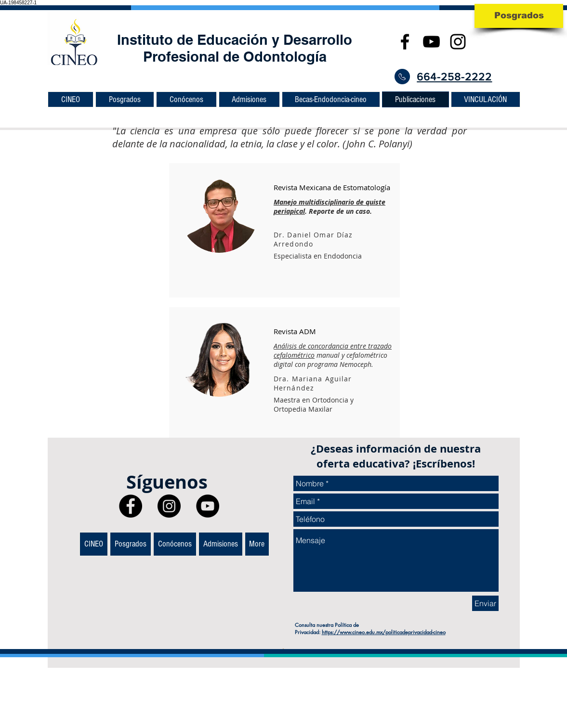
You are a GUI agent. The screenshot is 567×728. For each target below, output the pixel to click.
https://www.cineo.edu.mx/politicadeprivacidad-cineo (384, 632)
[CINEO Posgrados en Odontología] (431, 42)
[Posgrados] (519, 16)
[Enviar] (485, 603)
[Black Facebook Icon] (405, 42)
